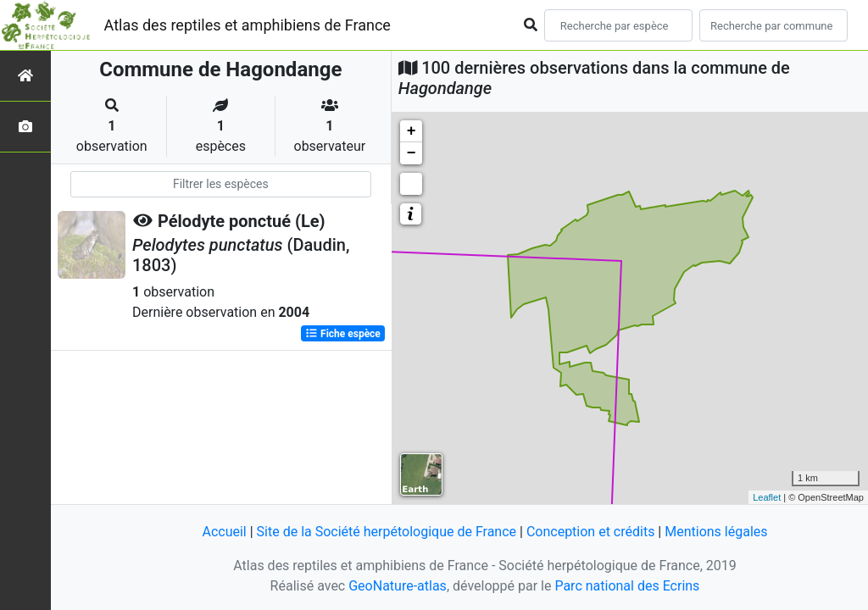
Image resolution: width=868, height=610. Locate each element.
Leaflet (767, 497)
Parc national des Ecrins (627, 586)
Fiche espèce (343, 334)
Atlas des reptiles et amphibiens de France (248, 25)
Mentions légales (716, 532)
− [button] (412, 153)
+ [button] (412, 131)
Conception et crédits (591, 532)
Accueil (224, 532)
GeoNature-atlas (398, 586)
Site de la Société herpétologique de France (387, 532)
